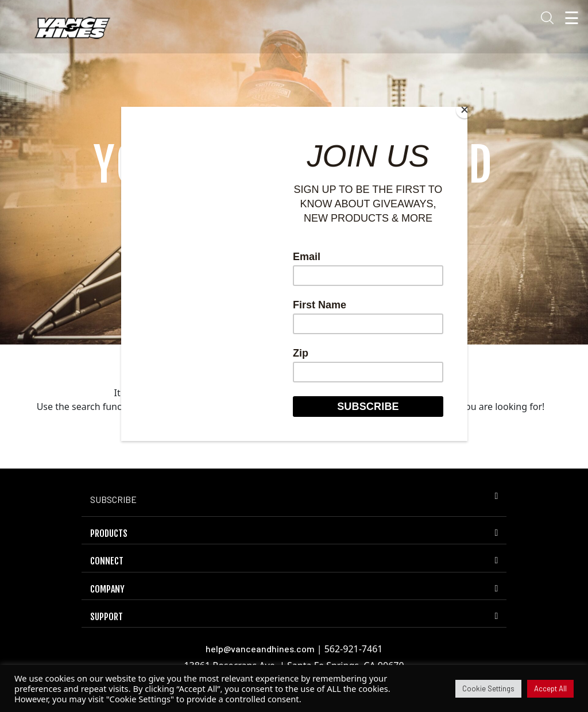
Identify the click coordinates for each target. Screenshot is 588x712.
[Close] (465, 110)
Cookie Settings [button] (488, 688)
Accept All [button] (550, 688)
